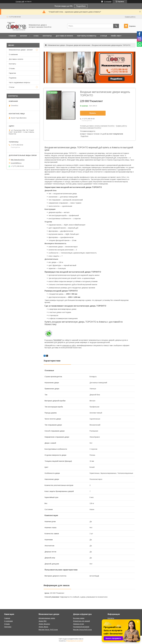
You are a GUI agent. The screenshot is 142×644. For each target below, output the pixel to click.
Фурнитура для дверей (81, 621)
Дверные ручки (78, 624)
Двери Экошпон (44, 624)
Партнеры (8, 627)
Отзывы (12, 68)
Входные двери (79, 618)
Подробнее (81, 6)
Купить (93, 113)
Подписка (13, 78)
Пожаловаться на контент (75, 641)
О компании (13, 54)
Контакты (47, 36)
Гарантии (12, 73)
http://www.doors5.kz (18, 160)
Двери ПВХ (43, 621)
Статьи (104, 36)
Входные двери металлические (78, 45)
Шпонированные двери (47, 618)
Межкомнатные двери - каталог (21, 50)
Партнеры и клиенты (87, 36)
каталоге (54, 340)
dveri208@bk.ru (16, 163)
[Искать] (116, 26)
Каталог (24, 36)
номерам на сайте (69, 345)
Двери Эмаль (43, 627)
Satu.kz (81, 639)
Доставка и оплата (64, 36)
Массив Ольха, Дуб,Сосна (48, 630)
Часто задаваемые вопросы (19, 82)
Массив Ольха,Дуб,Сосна (82, 630)
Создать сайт (20, 2)
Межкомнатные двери (56, 45)
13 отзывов (108, 2)
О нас (36, 36)
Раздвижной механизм (81, 627)
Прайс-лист (116, 36)
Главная (12, 36)
